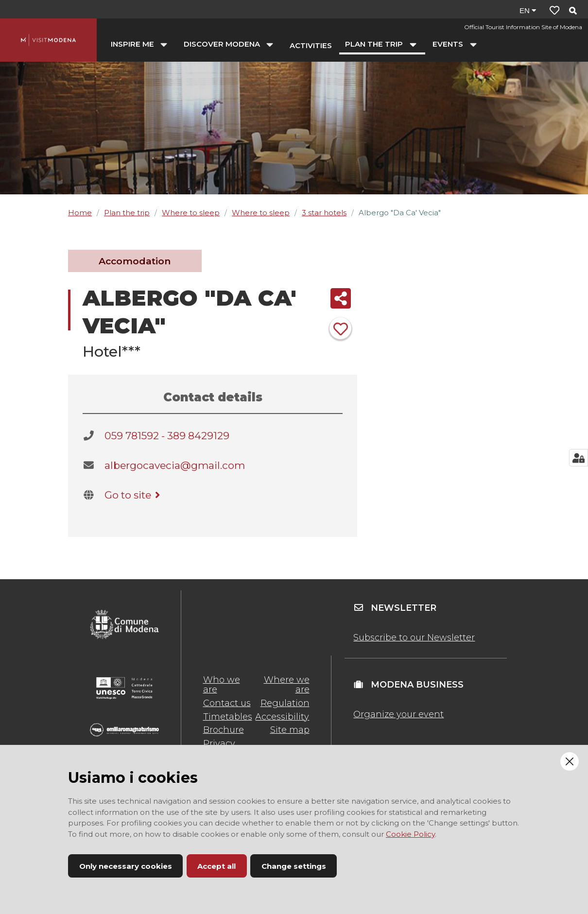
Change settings (294, 866)
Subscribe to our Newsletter (414, 638)
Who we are (222, 685)
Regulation (285, 703)
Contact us (227, 703)
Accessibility (282, 717)
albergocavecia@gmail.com (175, 465)
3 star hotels (324, 213)
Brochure (224, 730)
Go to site (134, 495)
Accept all (216, 866)
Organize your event (398, 714)
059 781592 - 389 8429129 (167, 436)
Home (80, 213)
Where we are (287, 685)
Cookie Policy (410, 834)
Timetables (228, 717)
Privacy (219, 743)
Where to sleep (191, 213)
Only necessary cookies (126, 866)
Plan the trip (127, 213)
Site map (290, 730)
